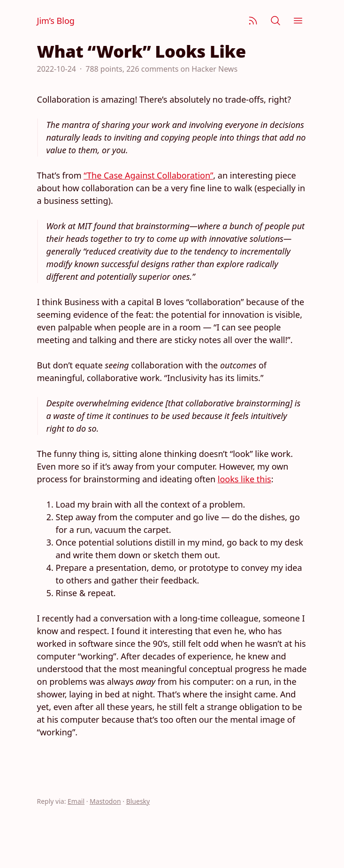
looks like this (245, 479)
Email (76, 801)
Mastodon (105, 801)
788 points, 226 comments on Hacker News (161, 69)
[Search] (275, 21)
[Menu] (298, 21)
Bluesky (138, 801)
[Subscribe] (253, 21)
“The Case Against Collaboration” (148, 175)
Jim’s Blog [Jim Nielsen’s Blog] (56, 21)
